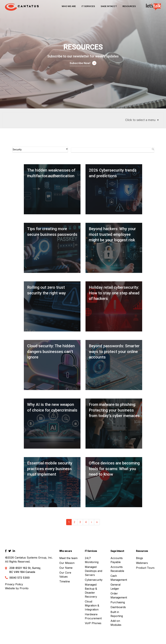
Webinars (142, 563)
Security (40, 149)
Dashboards (118, 607)
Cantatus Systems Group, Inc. (34, 558)
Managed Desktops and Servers (93, 571)
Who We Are (69, 6)
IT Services (88, 6)
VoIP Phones (93, 623)
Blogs (139, 558)
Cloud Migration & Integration (92, 605)
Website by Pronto (17, 588)
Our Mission (67, 563)
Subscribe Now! (80, 63)
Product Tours (145, 568)
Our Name (66, 568)
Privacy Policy (14, 584)
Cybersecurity (94, 580)
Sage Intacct (109, 6)
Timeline (65, 581)
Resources (129, 6)
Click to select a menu (140, 120)
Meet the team (68, 558)
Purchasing (118, 602)
